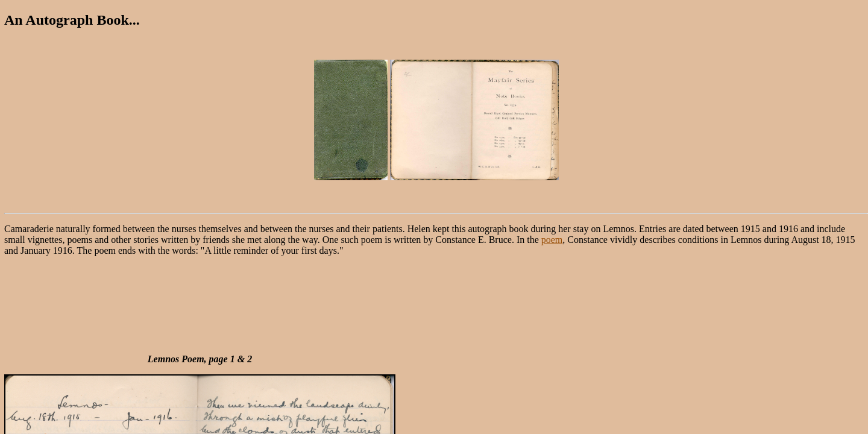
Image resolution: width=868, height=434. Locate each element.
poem (552, 240)
